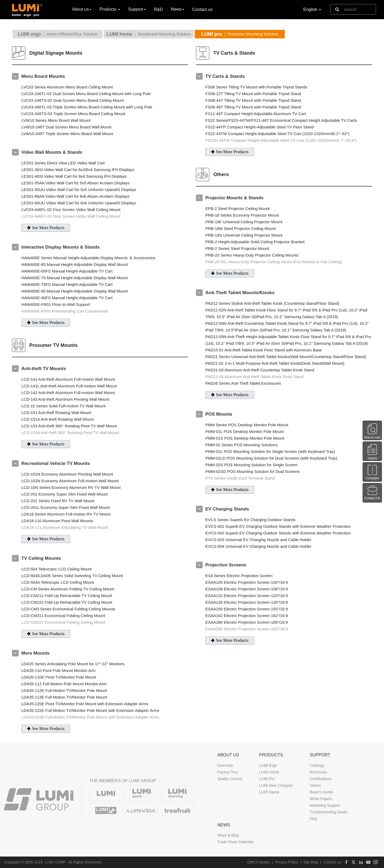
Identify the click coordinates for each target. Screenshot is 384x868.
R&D (158, 9)
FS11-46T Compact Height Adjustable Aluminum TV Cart (256, 114)
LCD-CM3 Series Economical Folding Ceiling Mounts (68, 609)
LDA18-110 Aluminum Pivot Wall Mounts (57, 521)
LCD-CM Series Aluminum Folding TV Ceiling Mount (68, 589)
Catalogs (317, 765)
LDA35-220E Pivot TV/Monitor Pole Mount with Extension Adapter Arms (85, 704)
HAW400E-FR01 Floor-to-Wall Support (56, 304)
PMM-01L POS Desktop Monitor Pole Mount (245, 431)
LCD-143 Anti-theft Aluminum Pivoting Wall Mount (65, 399)
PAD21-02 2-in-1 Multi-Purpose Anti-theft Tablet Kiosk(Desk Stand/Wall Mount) (275, 363)
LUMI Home (269, 772)
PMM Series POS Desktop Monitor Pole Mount (247, 425)
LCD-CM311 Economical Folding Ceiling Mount (63, 616)
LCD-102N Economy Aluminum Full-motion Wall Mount (70, 481)
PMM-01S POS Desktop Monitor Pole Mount (245, 438)
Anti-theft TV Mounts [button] (44, 369)
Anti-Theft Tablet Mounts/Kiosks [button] (240, 293)
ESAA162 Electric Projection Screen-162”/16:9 (247, 616)
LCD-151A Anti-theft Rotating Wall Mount (57, 419)
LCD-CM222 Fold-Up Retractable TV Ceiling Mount (67, 602)
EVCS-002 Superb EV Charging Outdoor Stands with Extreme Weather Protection (278, 533)
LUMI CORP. (55, 862)
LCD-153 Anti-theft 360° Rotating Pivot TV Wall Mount (69, 426)
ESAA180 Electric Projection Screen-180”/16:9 (247, 622)
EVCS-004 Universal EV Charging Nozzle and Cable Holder (258, 546)
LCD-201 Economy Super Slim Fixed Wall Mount (65, 494)
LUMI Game (269, 792)
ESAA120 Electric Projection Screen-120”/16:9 (247, 596)
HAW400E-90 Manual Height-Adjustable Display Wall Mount (75, 291)
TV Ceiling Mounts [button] (41, 558)
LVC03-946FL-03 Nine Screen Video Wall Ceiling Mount (71, 216)
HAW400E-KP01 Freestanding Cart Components (65, 311)
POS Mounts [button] (219, 414)
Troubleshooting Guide (328, 812)
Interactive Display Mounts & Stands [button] (61, 247)
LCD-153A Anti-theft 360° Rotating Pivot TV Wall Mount (70, 433)
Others (221, 175)
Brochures (318, 772)
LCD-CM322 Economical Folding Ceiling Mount (63, 622)
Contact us (202, 9)
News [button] (178, 9)
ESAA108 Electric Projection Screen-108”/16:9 (247, 589)
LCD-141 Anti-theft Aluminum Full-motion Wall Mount (68, 379)
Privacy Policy (287, 862)
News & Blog (228, 835)
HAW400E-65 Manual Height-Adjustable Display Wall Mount (75, 264)
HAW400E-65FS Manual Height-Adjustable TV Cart (67, 271)
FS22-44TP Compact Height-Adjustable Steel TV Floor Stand (259, 127)
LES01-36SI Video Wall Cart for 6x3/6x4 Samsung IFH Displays (78, 170)
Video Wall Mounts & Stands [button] (52, 152)
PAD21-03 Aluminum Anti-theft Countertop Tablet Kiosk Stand (260, 370)
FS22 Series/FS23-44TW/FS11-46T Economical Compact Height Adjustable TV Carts (281, 120)
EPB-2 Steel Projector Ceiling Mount (238, 208)
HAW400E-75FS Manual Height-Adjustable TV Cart (67, 284)
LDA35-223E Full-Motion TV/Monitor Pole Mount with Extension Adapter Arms (90, 717)
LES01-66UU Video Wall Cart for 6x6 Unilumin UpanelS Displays (79, 203)
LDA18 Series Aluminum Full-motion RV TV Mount (66, 514)
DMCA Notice (258, 862)
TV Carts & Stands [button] (225, 76)
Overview (225, 765)
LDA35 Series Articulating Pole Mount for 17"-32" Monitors (73, 664)
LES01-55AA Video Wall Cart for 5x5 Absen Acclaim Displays (75, 183)
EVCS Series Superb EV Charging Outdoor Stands (251, 520)
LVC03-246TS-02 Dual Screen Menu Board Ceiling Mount (73, 100)
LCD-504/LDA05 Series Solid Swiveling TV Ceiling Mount (72, 576)
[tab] (100, 76)
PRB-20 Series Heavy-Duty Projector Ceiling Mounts (252, 255)
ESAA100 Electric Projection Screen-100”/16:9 (247, 582)
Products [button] (110, 9)
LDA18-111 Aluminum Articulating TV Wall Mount (65, 527)
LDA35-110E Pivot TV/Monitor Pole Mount (59, 677)
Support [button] (137, 9)
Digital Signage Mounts (56, 53)
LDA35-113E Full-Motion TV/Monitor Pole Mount (64, 697)
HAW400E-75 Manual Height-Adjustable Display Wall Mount (75, 278)
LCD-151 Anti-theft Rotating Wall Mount (56, 413)
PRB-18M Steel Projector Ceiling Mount (240, 228)
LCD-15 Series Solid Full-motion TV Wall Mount (63, 406)
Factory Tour (228, 772)
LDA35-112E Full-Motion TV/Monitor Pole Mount (64, 690)
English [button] (312, 9)
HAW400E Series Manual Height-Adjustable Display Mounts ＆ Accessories (88, 258)
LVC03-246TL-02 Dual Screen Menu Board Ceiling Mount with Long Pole (86, 94)
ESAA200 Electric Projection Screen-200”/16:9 (247, 629)
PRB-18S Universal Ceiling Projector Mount (244, 235)
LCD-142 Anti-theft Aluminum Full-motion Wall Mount (68, 393)
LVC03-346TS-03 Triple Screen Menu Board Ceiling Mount (73, 114)
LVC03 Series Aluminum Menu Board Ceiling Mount (67, 87)
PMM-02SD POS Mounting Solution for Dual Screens (253, 471)
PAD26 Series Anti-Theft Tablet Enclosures (243, 383)
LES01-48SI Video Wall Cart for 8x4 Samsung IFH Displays (74, 176)
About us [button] (82, 9)
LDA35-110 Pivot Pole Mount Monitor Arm (58, 670)
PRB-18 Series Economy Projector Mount (242, 215)
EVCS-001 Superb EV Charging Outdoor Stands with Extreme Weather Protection (278, 526)
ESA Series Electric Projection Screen (239, 576)
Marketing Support (325, 805)
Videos (315, 785)
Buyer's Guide (321, 792)
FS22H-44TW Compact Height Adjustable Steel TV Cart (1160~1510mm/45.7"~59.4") (281, 140)
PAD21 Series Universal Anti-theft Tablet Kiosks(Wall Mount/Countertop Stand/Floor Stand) (286, 357)
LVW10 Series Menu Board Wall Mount (56, 120)
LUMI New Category (276, 785)
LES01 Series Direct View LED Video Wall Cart (63, 163)
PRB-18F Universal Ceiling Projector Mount (244, 222)
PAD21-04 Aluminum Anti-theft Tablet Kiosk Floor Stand (254, 377)
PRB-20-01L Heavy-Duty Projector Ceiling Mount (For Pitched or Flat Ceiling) (274, 262)
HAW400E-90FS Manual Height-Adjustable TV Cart (67, 298)
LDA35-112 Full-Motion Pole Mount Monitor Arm (64, 684)
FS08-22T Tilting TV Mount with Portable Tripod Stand (253, 94)
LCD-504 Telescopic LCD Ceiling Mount (57, 569)
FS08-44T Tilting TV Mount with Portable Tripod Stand (253, 100)
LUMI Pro (267, 779)
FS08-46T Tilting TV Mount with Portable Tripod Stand (253, 107)
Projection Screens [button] (226, 565)
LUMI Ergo (268, 765)
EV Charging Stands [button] (227, 509)
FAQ (313, 819)
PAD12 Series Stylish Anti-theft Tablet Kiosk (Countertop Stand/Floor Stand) (272, 303)
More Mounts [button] (35, 653)
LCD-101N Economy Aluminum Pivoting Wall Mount (67, 474)
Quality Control (230, 779)
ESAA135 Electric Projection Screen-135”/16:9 (247, 602)
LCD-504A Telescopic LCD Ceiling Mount (58, 582)
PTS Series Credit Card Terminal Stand (240, 478)
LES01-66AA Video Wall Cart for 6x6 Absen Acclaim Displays (75, 196)
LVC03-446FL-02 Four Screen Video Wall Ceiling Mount (71, 210)
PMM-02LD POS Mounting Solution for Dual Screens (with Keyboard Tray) (271, 458)
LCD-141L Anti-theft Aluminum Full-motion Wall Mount (69, 386)
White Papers (321, 799)
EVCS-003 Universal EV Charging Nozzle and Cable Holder (258, 540)
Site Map (311, 862)
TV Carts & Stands (234, 53)
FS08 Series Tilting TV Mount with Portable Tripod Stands (256, 87)
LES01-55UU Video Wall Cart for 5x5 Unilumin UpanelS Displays (79, 190)
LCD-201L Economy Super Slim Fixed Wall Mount (66, 507)
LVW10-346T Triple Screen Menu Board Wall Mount (67, 134)
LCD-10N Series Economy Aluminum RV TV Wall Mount (71, 487)
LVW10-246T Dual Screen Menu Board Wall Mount (66, 127)
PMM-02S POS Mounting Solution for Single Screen (251, 465)
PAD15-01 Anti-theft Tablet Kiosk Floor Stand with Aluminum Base (264, 350)
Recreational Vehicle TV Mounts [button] (56, 463)
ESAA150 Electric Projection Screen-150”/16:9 (247, 609)
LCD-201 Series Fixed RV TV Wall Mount (58, 501)
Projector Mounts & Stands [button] (234, 198)
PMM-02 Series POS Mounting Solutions (241, 445)
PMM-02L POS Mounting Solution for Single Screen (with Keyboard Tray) (270, 451)
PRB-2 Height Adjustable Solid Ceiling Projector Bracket (255, 242)
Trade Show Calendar (235, 842)
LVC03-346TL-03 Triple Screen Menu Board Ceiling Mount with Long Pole (87, 107)
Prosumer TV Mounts (53, 345)
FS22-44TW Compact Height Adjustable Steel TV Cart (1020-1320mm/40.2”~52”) (277, 134)
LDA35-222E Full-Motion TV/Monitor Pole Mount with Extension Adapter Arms (90, 710)
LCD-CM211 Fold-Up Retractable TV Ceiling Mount (67, 596)
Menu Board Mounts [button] (43, 76)
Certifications (320, 779)
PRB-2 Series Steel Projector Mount (237, 248)
